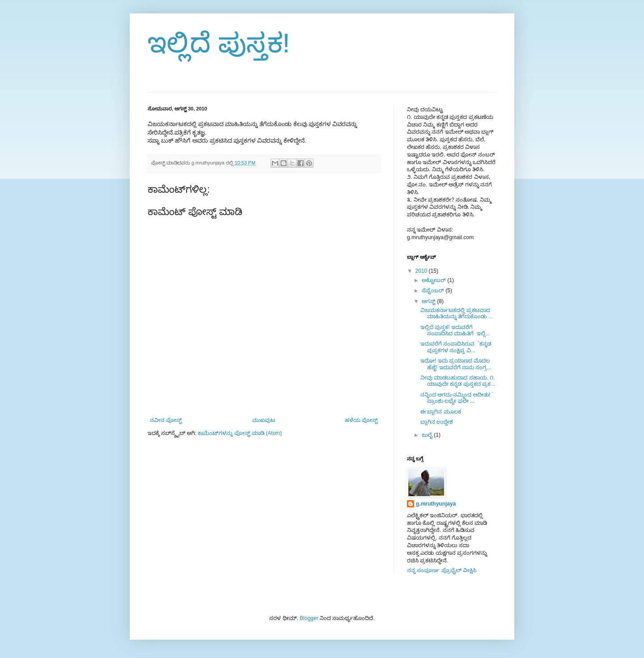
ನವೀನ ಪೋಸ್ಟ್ (166, 420)
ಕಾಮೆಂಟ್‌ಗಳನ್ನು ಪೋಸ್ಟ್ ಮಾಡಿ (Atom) (240, 433)
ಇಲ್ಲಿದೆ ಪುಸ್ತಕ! (219, 43)
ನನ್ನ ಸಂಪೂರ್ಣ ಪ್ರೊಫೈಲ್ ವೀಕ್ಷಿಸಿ (442, 570)
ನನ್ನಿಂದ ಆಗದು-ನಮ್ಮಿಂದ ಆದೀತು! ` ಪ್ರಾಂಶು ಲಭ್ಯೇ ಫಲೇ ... (457, 398)
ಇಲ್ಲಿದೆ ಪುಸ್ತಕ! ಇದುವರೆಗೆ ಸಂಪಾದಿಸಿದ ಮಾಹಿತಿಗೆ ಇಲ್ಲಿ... (455, 330)
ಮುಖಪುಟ (264, 420)
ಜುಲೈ (428, 435)
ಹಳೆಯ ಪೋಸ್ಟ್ (361, 420)
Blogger (309, 618)
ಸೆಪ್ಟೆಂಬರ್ (434, 291)
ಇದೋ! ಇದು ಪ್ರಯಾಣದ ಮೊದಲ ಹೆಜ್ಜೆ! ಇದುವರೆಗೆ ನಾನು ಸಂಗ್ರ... (456, 364)
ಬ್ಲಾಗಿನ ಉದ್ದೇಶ (437, 422)
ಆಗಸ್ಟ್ (429, 301)
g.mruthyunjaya (436, 504)
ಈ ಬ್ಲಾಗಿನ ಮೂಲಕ (441, 412)
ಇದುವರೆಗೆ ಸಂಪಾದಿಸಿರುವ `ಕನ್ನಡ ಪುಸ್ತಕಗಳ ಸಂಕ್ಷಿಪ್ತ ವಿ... (456, 347)
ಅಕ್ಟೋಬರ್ (434, 280)
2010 (422, 271)
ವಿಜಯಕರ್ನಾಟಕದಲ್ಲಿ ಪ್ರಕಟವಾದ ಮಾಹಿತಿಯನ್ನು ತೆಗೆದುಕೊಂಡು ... (457, 313)
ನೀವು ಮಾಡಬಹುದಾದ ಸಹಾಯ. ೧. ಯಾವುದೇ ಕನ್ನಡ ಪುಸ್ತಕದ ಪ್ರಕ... (458, 381)
